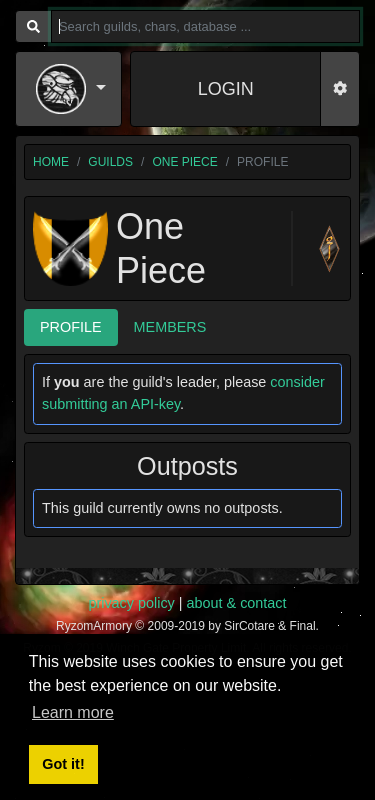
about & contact (237, 603)
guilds (110, 162)
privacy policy (131, 603)
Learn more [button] (73, 712)
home (51, 162)
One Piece (184, 162)
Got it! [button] (63, 764)
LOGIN (226, 89)
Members (170, 327)
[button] (71, 89)
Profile (71, 327)
